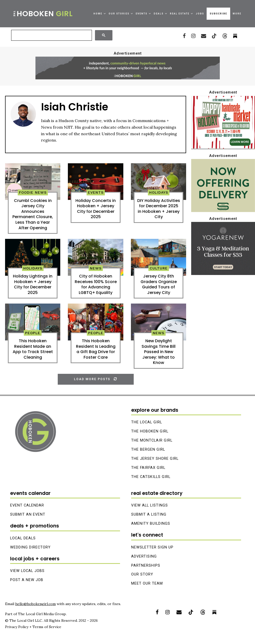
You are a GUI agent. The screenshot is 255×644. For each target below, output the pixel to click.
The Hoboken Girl (150, 431)
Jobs (200, 14)
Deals (159, 14)
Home (98, 14)
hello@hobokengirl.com (35, 604)
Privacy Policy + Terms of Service (33, 627)
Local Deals (23, 538)
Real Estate (180, 14)
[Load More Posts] (96, 379)
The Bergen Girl (148, 450)
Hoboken (43, 14)
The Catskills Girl (151, 477)
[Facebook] (184, 36)
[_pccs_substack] (235, 36)
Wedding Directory (30, 547)
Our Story (142, 575)
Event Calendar (27, 505)
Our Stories (119, 14)
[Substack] (214, 612)
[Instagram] (193, 36)
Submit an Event (28, 514)
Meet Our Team (147, 583)
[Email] (204, 36)
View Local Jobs (27, 571)
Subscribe (218, 14)
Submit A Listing (149, 514)
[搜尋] (51, 35)
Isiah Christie (75, 107)
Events (142, 14)
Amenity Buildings (151, 524)
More (237, 14)
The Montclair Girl (152, 440)
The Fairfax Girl (148, 468)
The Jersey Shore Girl (155, 459)
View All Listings (150, 505)
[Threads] (225, 36)
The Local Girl (147, 422)
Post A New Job (27, 580)
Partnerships (146, 566)
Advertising (144, 556)
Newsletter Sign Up (152, 547)
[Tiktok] (214, 36)
